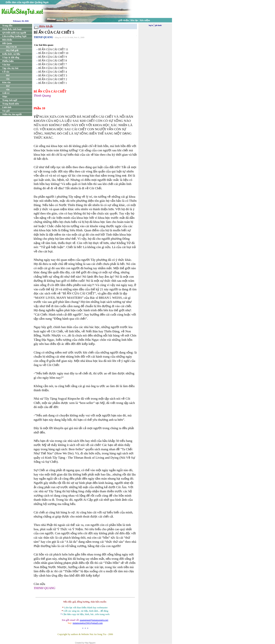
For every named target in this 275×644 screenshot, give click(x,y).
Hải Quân (7, 43)
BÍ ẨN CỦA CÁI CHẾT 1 (53, 83)
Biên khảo (7, 40)
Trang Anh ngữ (10, 100)
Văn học (6, 65)
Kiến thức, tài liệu (11, 54)
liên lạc (135, 20)
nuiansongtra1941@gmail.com (88, 623)
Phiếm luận (8, 61)
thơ (8, 75)
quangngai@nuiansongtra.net (94, 620)
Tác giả (6, 111)
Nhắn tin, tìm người (12, 114)
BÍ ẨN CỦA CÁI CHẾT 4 (53, 72)
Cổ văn (6, 72)
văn (8, 79)
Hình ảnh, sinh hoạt (12, 29)
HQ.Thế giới (12, 50)
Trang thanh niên (11, 104)
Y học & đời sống (11, 58)
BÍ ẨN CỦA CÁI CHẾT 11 (53, 49)
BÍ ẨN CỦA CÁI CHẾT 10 (53, 53)
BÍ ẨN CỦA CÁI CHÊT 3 (53, 75)
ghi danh (158, 25)
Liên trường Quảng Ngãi (14, 36)
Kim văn (6, 82)
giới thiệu (124, 20)
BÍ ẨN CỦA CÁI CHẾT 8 (53, 61)
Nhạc (5, 97)
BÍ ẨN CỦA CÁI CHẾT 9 (53, 57)
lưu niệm (145, 20)
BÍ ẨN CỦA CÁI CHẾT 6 (53, 68)
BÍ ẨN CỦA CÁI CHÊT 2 (53, 79)
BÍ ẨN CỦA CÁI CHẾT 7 (53, 64)
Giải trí (6, 93)
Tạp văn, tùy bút (10, 68)
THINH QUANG (43, 37)
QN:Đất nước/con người (14, 33)
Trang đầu (7, 26)
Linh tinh (7, 107)
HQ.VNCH (11, 47)
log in (151, 25)
